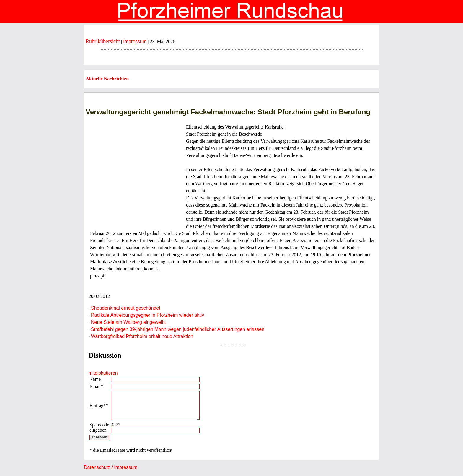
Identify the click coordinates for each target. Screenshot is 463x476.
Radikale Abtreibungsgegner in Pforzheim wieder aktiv (147, 315)
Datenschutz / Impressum (111, 467)
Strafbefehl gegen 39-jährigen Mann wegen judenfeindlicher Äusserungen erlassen (178, 329)
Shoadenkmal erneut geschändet (126, 308)
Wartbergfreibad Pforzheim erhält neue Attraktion (142, 336)
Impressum (135, 42)
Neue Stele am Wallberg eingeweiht (128, 322)
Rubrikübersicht (103, 41)
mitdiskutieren (103, 373)
